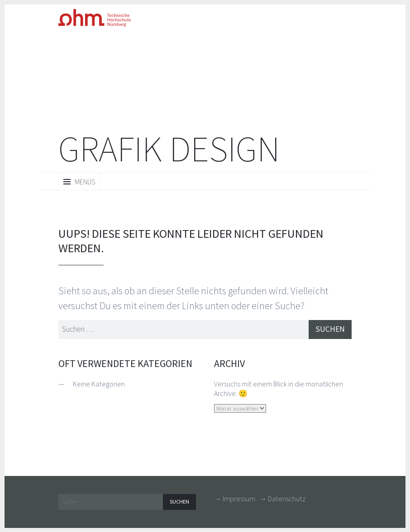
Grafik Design (169, 149)
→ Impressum (235, 500)
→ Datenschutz (282, 500)
